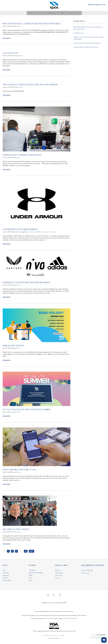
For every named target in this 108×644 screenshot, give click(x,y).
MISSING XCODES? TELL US (97, 5)
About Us (58, 570)
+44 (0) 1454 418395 (53, 619)
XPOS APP (6, 573)
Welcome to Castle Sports (17, 529)
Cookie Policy (55, 636)
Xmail (31, 580)
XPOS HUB (6, 575)
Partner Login (85, 573)
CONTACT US (45, 603)
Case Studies (51, 13)
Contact (72, 13)
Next (31, 551)
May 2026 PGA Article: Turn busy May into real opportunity (35, 24)
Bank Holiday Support (14, 346)
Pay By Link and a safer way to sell (22, 470)
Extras (40, 13)
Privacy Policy (46, 636)
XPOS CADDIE (7, 580)
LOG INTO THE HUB (87, 570)
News (62, 13)
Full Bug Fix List (11, 53)
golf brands (32, 232)
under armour (53, 232)
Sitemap (62, 636)
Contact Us (59, 575)
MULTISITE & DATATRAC (36, 573)
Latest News (59, 573)
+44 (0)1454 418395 (59, 603)
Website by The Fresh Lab (54, 638)
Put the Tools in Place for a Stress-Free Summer (29, 409)
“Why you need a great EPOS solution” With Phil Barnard (33, 85)
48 (26, 551)
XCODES (38, 232)
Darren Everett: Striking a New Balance (24, 155)
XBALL (31, 578)
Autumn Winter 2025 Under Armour (22, 229)
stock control (45, 232)
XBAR (31, 575)
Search (57, 578)
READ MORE (6, 38)
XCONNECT (32, 570)
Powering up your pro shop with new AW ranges (29, 282)
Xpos (31, 13)
